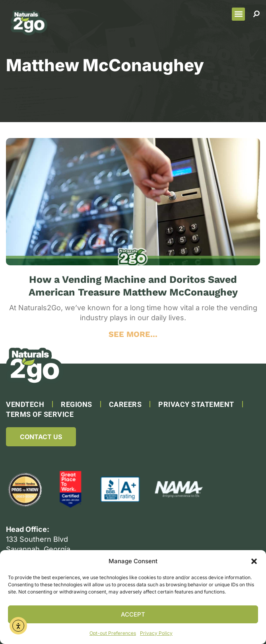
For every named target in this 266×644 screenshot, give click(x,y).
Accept (133, 614)
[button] (254, 561)
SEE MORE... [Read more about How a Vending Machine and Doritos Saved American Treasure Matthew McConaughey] (133, 334)
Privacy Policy (156, 633)
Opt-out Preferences (113, 633)
